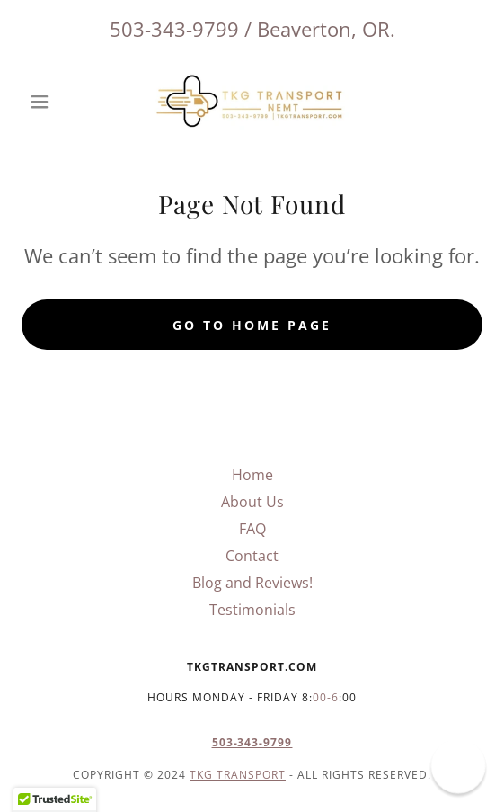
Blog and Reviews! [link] (252, 583)
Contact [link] (252, 556)
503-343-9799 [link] (174, 29)
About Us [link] (252, 502)
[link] (252, 102)
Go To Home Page (252, 325)
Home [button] (252, 475)
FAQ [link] (252, 529)
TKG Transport (238, 775)
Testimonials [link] (252, 610)
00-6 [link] (326, 697)
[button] (56, 102)
